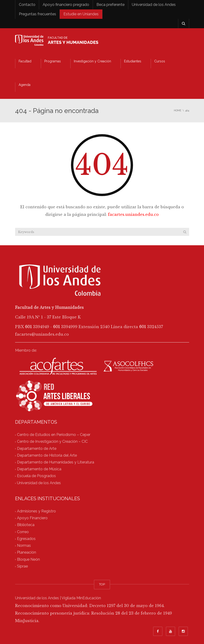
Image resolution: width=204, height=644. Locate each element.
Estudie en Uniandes (81, 14)
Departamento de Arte (37, 449)
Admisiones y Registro (36, 511)
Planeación (27, 553)
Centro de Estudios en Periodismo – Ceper (54, 435)
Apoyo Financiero (32, 518)
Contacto (27, 5)
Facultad (25, 61)
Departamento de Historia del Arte (47, 455)
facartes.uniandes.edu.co (133, 214)
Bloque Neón (28, 559)
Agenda (25, 85)
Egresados (26, 539)
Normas (24, 546)
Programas (53, 61)
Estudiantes (133, 61)
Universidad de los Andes (154, 5)
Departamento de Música (39, 469)
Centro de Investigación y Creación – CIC (52, 442)
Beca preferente (110, 5)
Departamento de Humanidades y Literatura (56, 462)
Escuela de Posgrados (36, 476)
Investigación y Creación (92, 61)
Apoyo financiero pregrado (66, 5)
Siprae (22, 566)
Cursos (160, 61)
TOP (102, 584)
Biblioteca (26, 525)
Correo (23, 532)
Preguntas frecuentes (37, 14)
